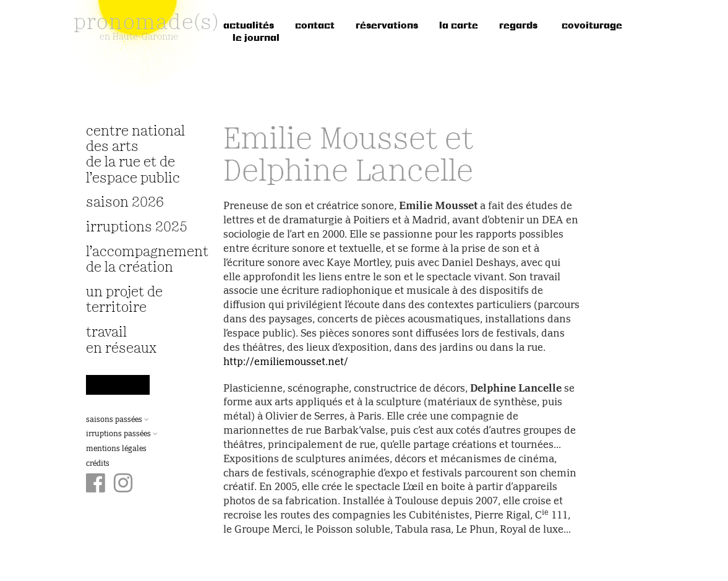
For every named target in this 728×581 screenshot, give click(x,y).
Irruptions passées (122, 434)
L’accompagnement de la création (139, 260)
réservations (387, 26)
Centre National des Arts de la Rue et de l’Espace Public (135, 155)
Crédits (98, 464)
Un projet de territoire (124, 300)
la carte (459, 26)
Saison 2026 (125, 203)
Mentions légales (116, 449)
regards (518, 26)
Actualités (249, 26)
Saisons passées (118, 420)
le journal (256, 38)
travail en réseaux (121, 340)
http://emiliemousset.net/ (286, 363)
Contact (315, 26)
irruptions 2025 (137, 227)
